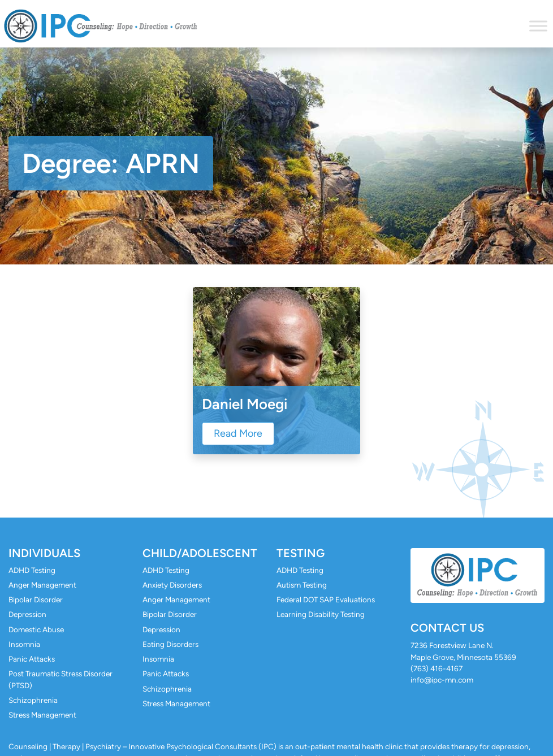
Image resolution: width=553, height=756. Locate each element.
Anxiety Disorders (172, 585)
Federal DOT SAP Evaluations (326, 599)
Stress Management (42, 715)
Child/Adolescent (200, 553)
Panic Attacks (32, 659)
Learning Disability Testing (321, 614)
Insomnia (24, 644)
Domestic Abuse (36, 629)
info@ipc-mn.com (442, 680)
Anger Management (42, 585)
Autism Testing (302, 585)
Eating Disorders (170, 644)
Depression (27, 614)
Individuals (44, 553)
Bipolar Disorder (36, 599)
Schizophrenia (33, 700)
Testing (301, 553)
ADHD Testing (32, 570)
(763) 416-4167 (437, 668)
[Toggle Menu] (538, 26)
